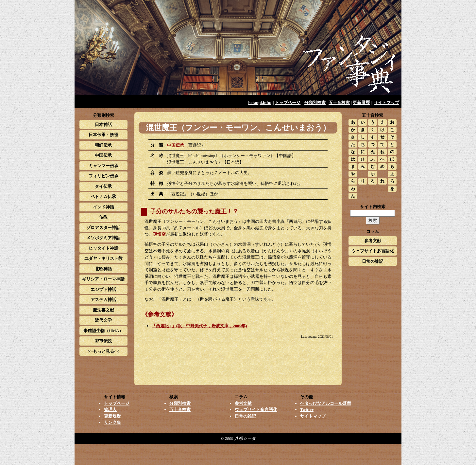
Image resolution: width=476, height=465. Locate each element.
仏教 (103, 217)
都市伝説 (103, 341)
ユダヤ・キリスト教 (103, 258)
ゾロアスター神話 (103, 228)
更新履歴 (361, 103)
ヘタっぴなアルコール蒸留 (326, 403)
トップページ (288, 103)
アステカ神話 (103, 300)
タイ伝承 (103, 186)
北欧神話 (103, 269)
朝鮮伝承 (103, 145)
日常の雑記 (373, 261)
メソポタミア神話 (103, 238)
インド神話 (103, 207)
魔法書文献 (103, 310)
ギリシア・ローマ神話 (103, 279)
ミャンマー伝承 (103, 166)
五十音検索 (339, 103)
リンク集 (112, 422)
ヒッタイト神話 (103, 248)
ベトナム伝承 (103, 197)
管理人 (110, 410)
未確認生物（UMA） (103, 331)
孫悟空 (159, 234)
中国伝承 (176, 145)
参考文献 (373, 241)
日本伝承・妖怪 (103, 135)
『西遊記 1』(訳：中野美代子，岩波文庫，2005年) (199, 326)
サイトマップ (386, 103)
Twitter (307, 410)
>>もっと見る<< (103, 351)
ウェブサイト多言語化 (373, 251)
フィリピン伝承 (103, 176)
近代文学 (103, 320)
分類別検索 (315, 103)
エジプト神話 (103, 289)
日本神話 (103, 125)
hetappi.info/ (260, 103)
